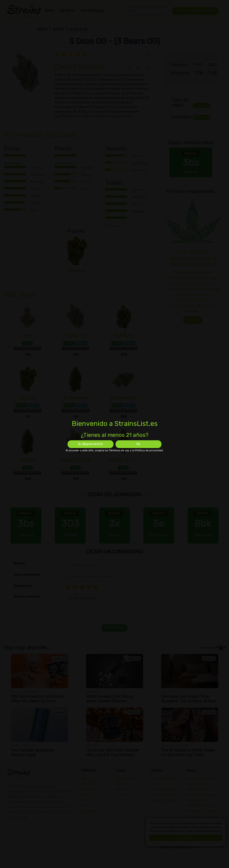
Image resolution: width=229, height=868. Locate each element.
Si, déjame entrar (90, 444)
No (138, 444)
